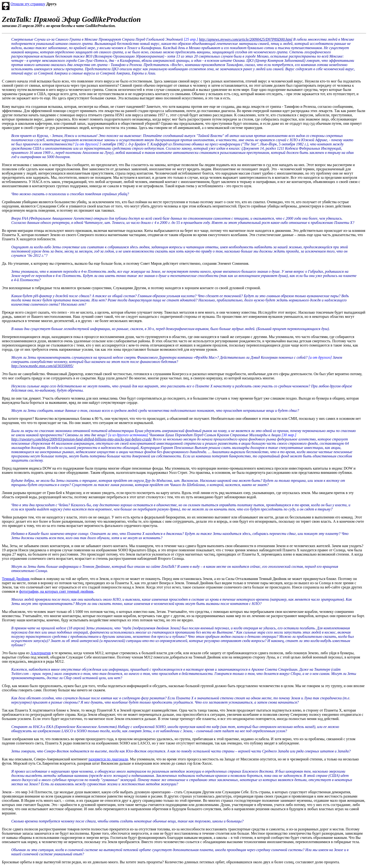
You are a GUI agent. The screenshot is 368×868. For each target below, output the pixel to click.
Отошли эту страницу (28, 4)
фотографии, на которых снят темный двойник (56, 591)
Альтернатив (41, 653)
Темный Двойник (16, 579)
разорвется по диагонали (108, 759)
